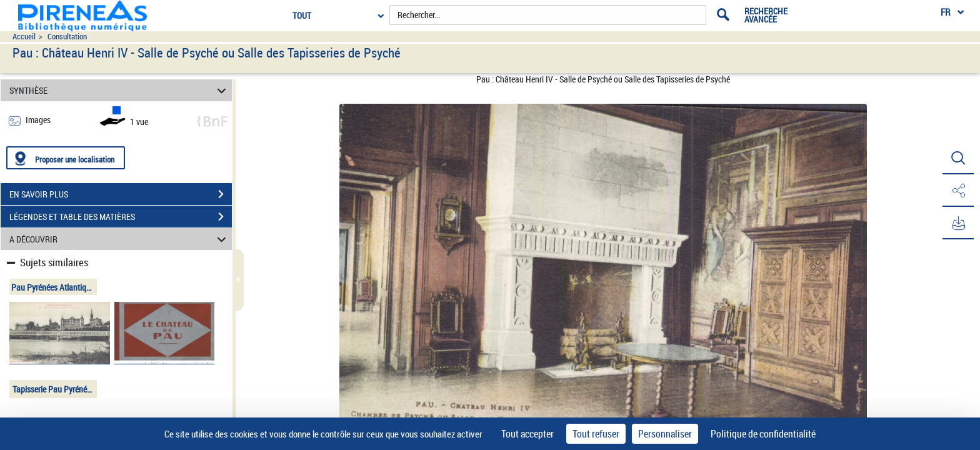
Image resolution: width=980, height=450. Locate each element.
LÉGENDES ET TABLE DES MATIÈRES (121, 217)
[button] (958, 158)
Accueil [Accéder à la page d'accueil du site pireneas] (24, 37)
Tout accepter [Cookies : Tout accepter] (527, 434)
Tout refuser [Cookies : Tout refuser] (596, 434)
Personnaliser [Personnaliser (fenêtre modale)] (665, 434)
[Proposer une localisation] (66, 158)
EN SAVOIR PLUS (121, 194)
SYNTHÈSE (120, 90)
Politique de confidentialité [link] (763, 434)
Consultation (67, 37)
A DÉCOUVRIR (120, 239)
